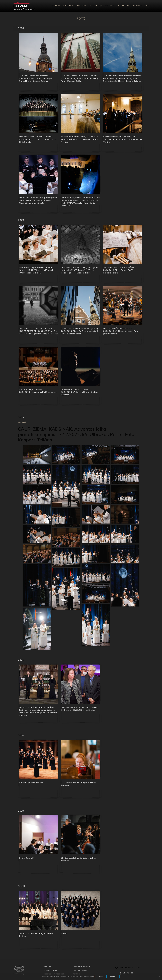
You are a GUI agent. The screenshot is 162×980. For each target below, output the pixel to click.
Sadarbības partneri (81, 967)
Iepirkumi (47, 967)
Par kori (81, 6)
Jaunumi (56, 6)
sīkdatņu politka (88, 976)
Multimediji (122, 6)
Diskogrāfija (96, 6)
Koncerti (67, 6)
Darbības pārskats (81, 970)
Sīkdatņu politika (50, 970)
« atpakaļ (22, 422)
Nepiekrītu (114, 977)
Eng (147, 6)
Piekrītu (100, 977)
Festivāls (109, 6)
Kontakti (138, 6)
